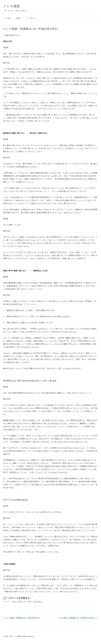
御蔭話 (19, 18)
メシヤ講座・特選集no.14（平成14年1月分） (22, 618)
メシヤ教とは (31, 18)
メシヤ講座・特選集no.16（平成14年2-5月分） (78, 618)
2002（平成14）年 (19, 602)
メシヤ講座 (11, 6)
